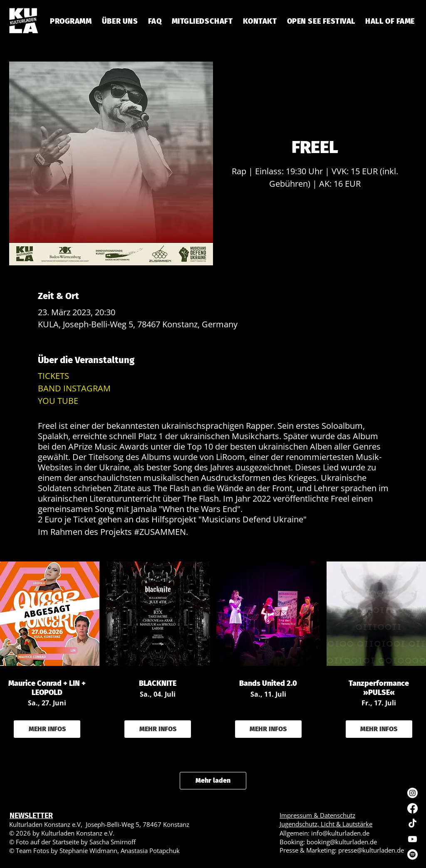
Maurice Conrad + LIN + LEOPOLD (47, 688)
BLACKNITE (158, 684)
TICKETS (53, 376)
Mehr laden (213, 780)
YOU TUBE (58, 401)
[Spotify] (412, 854)
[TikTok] (412, 824)
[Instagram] (412, 793)
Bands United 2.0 (268, 684)
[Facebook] (412, 808)
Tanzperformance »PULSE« (379, 688)
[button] (155, 21)
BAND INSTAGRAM (74, 388)
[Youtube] (412, 839)
